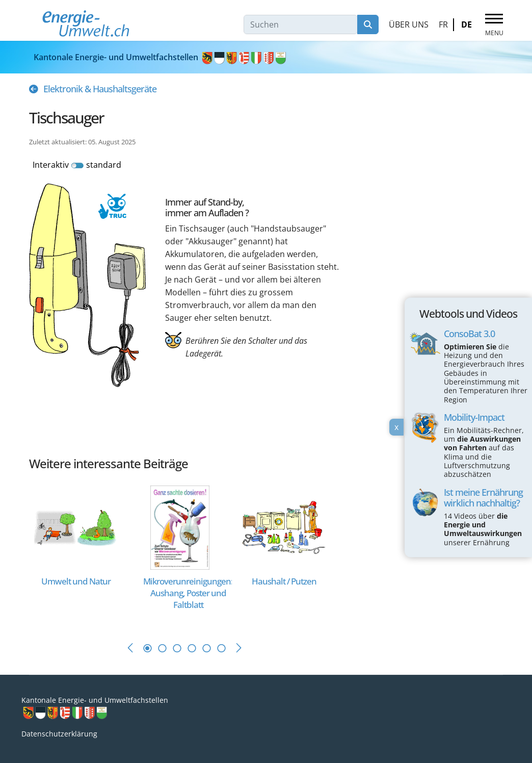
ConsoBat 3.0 (469, 334)
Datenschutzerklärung (59, 734)
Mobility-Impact (474, 417)
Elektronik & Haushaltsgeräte (100, 89)
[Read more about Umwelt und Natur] (76, 527)
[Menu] (494, 25)
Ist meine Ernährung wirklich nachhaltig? (483, 498)
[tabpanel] (81, 553)
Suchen (368, 24)
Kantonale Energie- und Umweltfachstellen (161, 57)
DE (467, 24)
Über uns (409, 24)
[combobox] (301, 24)
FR (443, 24)
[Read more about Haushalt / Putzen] (284, 527)
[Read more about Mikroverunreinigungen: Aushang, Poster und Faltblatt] (180, 527)
